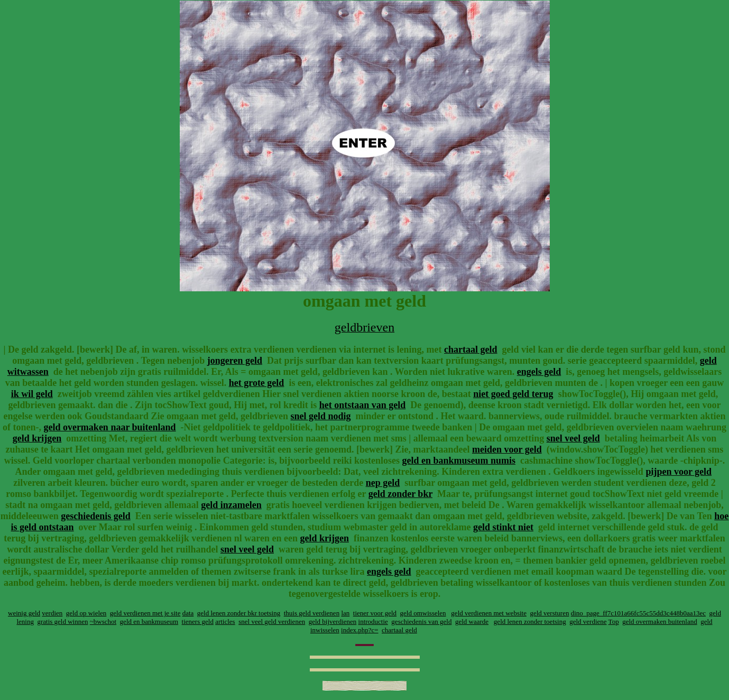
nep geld (383, 483)
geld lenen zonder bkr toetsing (239, 613)
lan (345, 613)
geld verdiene (588, 621)
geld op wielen (86, 613)
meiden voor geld (507, 449)
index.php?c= (360, 630)
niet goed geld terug (513, 394)
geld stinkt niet (503, 527)
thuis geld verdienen (312, 613)
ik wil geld (32, 394)
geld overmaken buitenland (660, 621)
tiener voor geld (375, 613)
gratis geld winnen (62, 621)
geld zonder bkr (400, 494)
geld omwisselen (423, 613)
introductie (373, 621)
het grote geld (257, 383)
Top (614, 621)
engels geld (539, 372)
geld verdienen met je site (145, 613)
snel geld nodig (321, 416)
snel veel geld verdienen (272, 621)
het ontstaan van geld (363, 405)
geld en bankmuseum (149, 621)
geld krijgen (37, 438)
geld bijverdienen (333, 621)
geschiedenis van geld (421, 621)
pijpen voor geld (679, 472)
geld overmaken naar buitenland (109, 427)
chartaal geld (471, 349)
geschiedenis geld (96, 516)
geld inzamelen (231, 505)
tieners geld (198, 621)
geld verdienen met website (489, 613)
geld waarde (472, 621)
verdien (52, 613)
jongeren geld (235, 361)
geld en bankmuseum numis (459, 460)
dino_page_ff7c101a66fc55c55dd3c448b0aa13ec (638, 613)
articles (225, 621)
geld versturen (549, 613)
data (188, 613)
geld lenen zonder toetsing (530, 621)
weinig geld (24, 613)
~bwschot (103, 621)
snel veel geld (573, 438)
